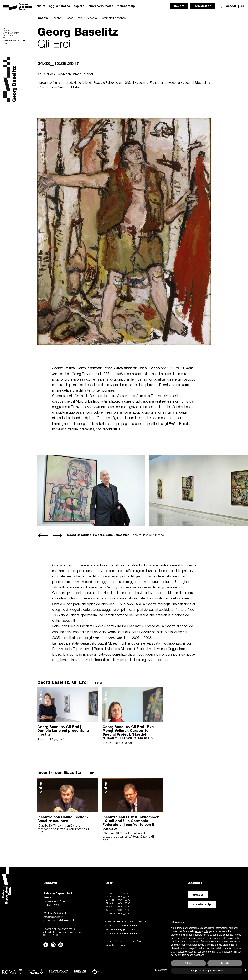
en (243, 6)
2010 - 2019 (8, 36)
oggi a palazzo (59, 6)
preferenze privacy (165, 970)
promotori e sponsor (114, 18)
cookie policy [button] (234, 938)
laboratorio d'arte (100, 6)
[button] (220, 6)
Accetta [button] (225, 963)
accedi (231, 6)
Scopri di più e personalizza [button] (207, 971)
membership (202, 904)
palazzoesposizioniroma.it (59, 921)
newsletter (203, 6)
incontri (58, 18)
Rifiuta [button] (188, 963)
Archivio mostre (11, 33)
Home (6, 28)
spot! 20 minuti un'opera (82, 18)
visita (41, 6)
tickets (179, 6)
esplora (79, 6)
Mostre (7, 31)
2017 (6, 38)
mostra (43, 18)
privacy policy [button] (203, 931)
